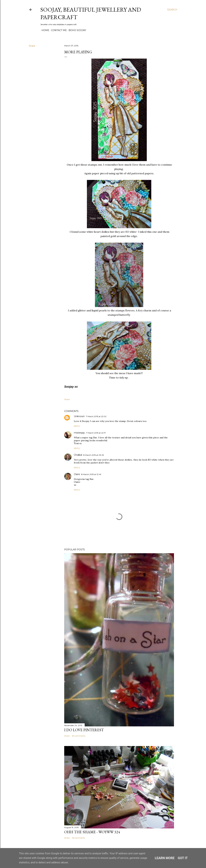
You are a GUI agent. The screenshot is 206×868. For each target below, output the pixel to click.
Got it (183, 858)
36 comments (78, 838)
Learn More (165, 858)
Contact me (58, 30)
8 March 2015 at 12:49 (91, 474)
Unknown (79, 416)
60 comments (79, 736)
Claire (77, 474)
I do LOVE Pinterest (84, 730)
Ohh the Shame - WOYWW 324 (92, 832)
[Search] (172, 10)
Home (44, 30)
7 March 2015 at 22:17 (96, 433)
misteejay (79, 433)
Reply (77, 426)
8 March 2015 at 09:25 (94, 455)
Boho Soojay (76, 30)
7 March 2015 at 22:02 (96, 416)
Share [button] (32, 46)
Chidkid (78, 455)
